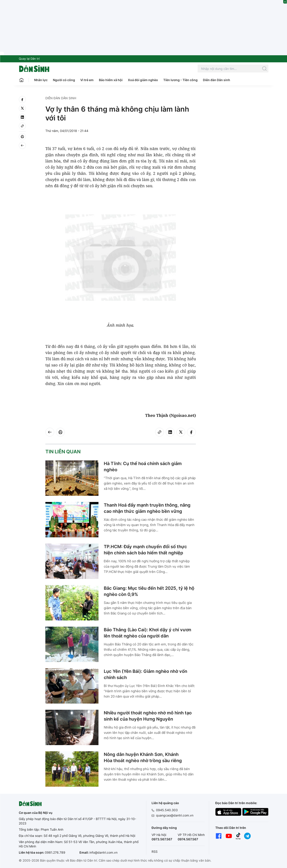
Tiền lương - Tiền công (180, 80)
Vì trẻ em (87, 80)
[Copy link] (22, 126)
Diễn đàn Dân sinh (217, 80)
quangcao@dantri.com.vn (175, 815)
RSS (155, 852)
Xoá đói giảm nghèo (143, 80)
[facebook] (22, 99)
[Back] (22, 145)
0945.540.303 (167, 810)
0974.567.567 (188, 839)
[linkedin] (22, 117)
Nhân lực (41, 80)
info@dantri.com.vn (103, 852)
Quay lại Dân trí (29, 59)
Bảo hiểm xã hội (111, 80)
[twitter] (22, 108)
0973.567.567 (162, 839)
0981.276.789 (55, 852)
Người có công (64, 80)
